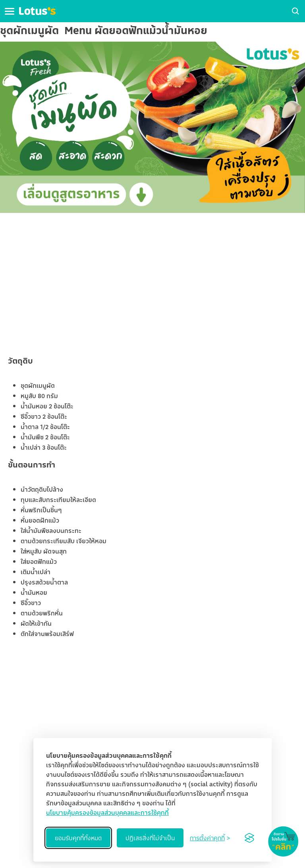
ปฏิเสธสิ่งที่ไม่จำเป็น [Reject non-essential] (150, 838)
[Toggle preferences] (210, 838)
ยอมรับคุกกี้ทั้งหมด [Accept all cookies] (78, 838)
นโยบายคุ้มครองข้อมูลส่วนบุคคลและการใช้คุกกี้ (107, 812)
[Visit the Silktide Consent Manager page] (249, 838)
